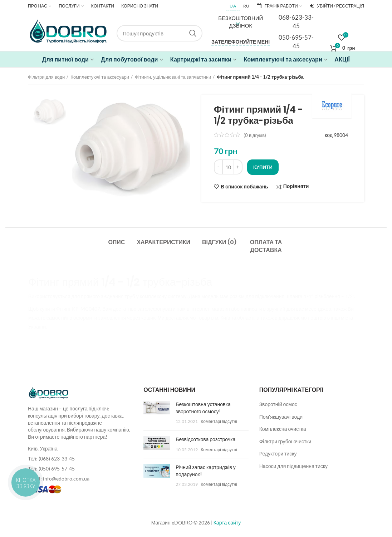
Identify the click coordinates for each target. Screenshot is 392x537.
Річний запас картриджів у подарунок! (205, 471)
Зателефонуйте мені (241, 42)
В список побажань (244, 187)
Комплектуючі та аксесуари (100, 77)
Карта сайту (227, 523)
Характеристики (163, 242)
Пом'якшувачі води (281, 417)
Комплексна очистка (283, 429)
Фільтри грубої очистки (285, 441)
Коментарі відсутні (219, 421)
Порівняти (296, 186)
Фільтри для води (46, 77)
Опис (116, 242)
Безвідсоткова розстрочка (205, 439)
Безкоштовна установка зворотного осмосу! (203, 408)
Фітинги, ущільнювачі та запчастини (173, 77)
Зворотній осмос (278, 404)
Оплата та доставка (266, 246)
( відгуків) (255, 135)
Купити (263, 167)
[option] (50, 111)
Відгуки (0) (219, 242)
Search (193, 33)
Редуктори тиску (278, 454)
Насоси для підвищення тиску (293, 466)
